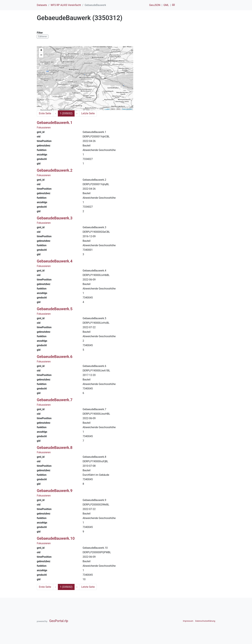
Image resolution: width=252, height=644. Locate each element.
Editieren (43, 36)
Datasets (42, 5)
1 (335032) (66, 113)
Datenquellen (127, 109)
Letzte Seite (88, 113)
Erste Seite (45, 113)
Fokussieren (44, 128)
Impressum (188, 621)
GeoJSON (155, 5)
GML (166, 5)
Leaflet (107, 109)
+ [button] (41, 50)
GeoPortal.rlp (59, 621)
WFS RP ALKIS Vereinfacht (66, 5)
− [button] (41, 55)
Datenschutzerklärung (205, 621)
